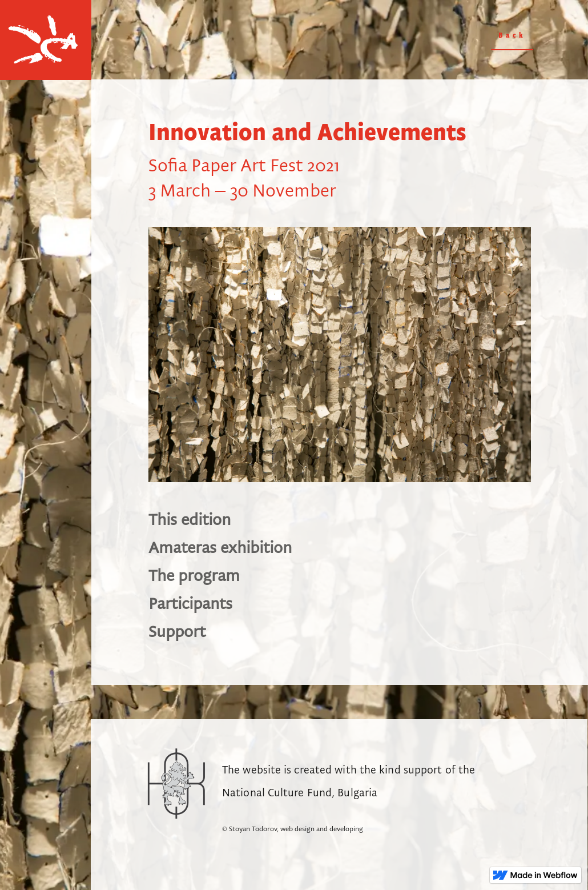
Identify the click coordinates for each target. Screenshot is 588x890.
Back (512, 36)
